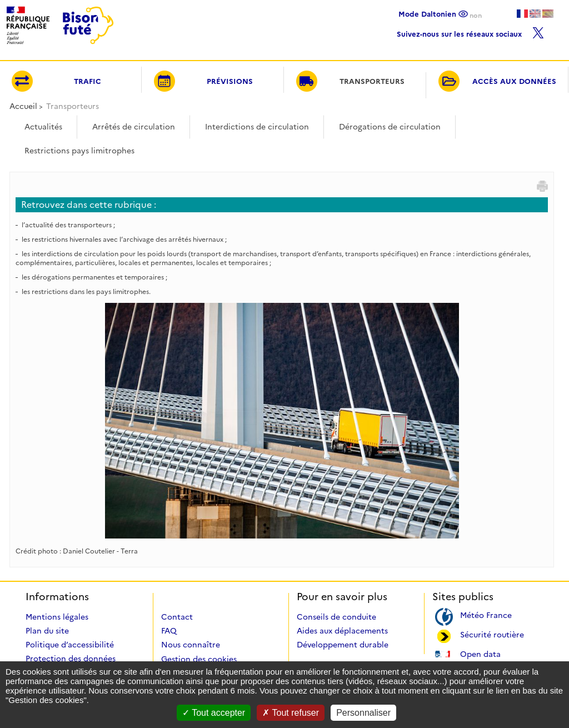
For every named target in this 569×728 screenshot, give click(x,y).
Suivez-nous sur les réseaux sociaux (470, 31)
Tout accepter (214, 713)
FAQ (169, 631)
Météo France (486, 614)
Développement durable (343, 645)
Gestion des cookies (199, 659)
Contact (177, 617)
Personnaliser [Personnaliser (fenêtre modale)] (363, 713)
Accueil (23, 106)
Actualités (43, 127)
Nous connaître (191, 645)
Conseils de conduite (336, 617)
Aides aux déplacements (342, 631)
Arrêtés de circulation (134, 127)
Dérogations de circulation (390, 127)
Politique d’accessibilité (70, 645)
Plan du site (47, 631)
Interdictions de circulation (257, 127)
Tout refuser (291, 713)
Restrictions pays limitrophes (79, 151)
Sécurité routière (492, 634)
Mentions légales (57, 617)
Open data (480, 653)
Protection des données (71, 659)
